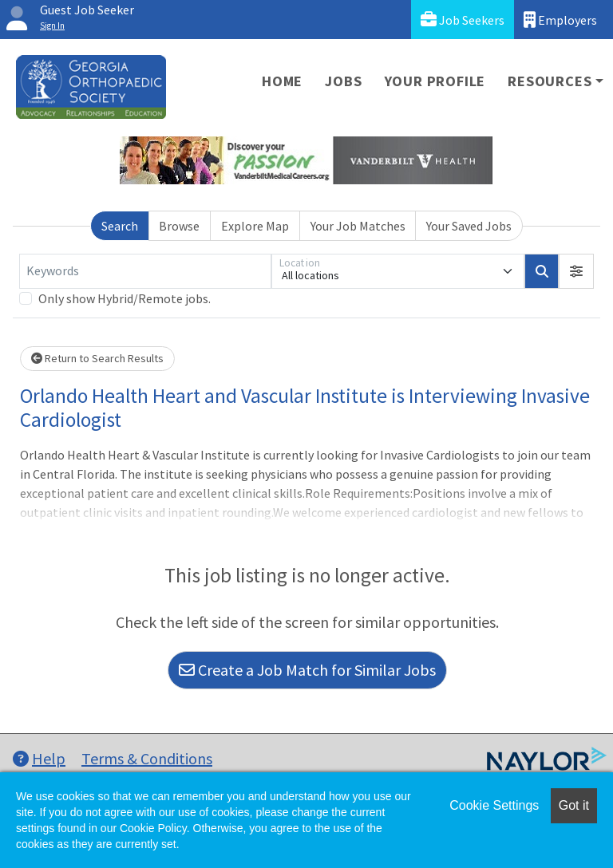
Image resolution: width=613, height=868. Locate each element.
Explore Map (255, 226)
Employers (560, 20)
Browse (179, 226)
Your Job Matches (358, 226)
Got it (574, 805)
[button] (576, 271)
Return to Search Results (97, 358)
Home (282, 81)
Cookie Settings (494, 805)
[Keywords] (145, 271)
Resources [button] (550, 81)
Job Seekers (463, 20)
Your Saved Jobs (469, 226)
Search (120, 226)
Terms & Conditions (147, 758)
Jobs (343, 81)
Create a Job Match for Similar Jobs (307, 670)
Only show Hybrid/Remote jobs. (125, 298)
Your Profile (435, 81)
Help (39, 758)
